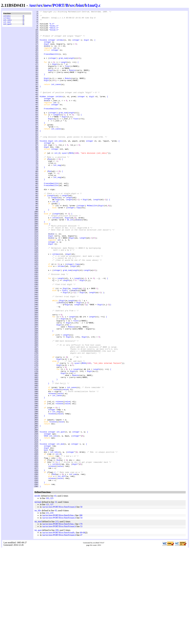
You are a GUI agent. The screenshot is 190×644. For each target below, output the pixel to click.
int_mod (7, 24)
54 (81, 613)
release (57, 465)
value (65, 465)
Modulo (72, 82)
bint (80, 5)
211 (47, 608)
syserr (65, 182)
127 (52, 600)
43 (55, 591)
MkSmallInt (92, 245)
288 (81, 611)
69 (84, 628)
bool (46, 538)
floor (68, 77)
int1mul (7, 19)
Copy (79, 247)
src (40, 5)
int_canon (56, 99)
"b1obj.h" (54, 29)
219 (52, 608)
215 (57, 617)
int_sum (73, 567)
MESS (71, 182)
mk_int (70, 262)
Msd (50, 189)
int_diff (62, 570)
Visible (43, 46)
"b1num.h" (54, 34)
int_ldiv (7, 21)
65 (56, 606)
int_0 (57, 182)
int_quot (7, 26)
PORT (59, 5)
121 (47, 600)
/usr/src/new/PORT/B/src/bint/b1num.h (59, 602)
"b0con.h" (54, 31)
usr (33, 5)
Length (71, 68)
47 (81, 630)
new (48, 5)
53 (81, 622)
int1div (7, 16)
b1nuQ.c (93, 5)
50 (81, 602)
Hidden (43, 114)
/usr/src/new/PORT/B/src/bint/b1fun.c (58, 611)
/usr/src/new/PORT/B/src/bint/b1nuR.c (59, 628)
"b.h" (52, 27)
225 (52, 594)
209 (57, 625)
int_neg (57, 196)
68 (81, 628)
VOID (46, 521)
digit (87, 46)
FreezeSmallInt (51, 63)
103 (47, 594)
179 (81, 619)
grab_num (63, 68)
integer (52, 46)
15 (56, 597)
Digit (55, 75)
